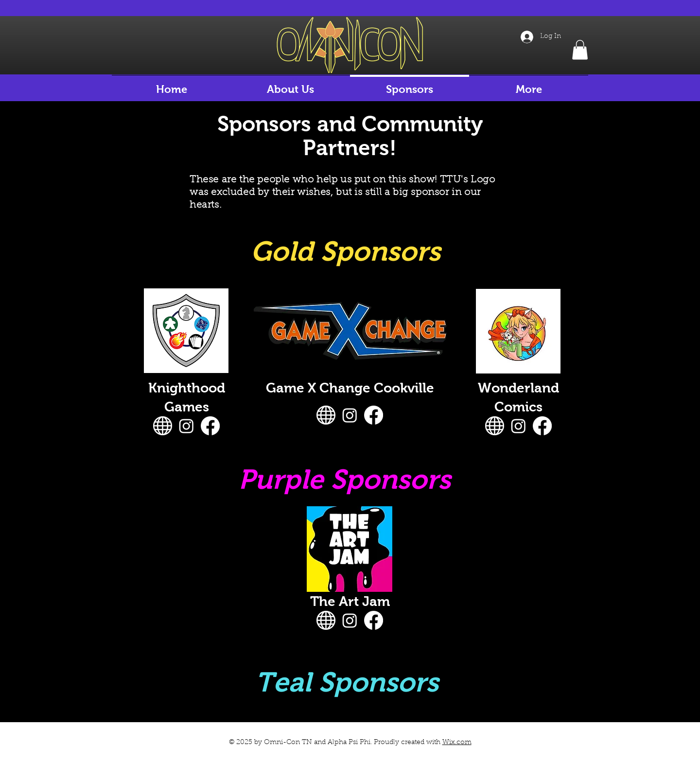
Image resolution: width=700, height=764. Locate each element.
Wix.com (457, 743)
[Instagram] (186, 426)
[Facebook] (210, 426)
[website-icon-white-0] (163, 426)
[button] (580, 50)
